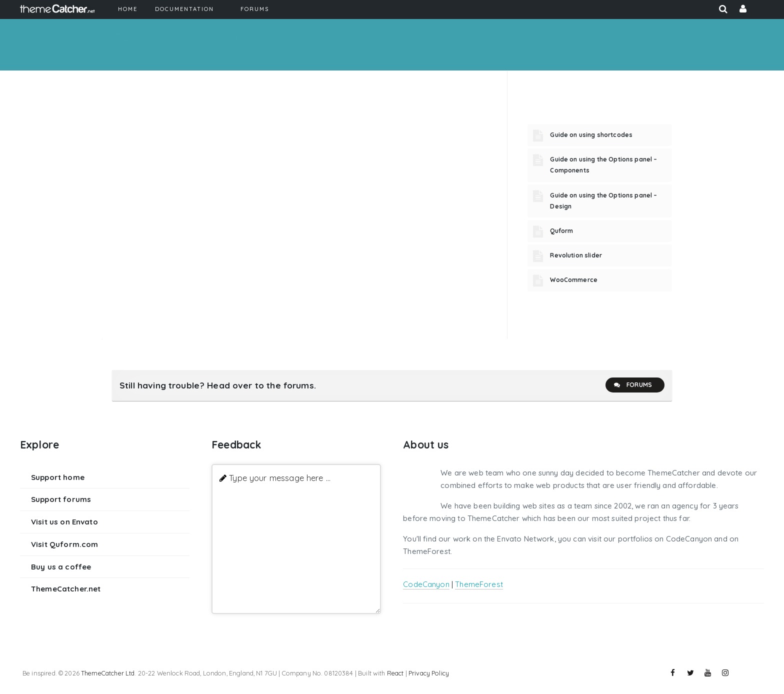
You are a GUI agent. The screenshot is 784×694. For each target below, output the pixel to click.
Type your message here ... (280, 478)
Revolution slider (576, 255)
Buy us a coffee (61, 567)
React (395, 673)
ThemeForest (479, 584)
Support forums (61, 499)
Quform (561, 231)
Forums (632, 385)
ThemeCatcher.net (66, 589)
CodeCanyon (426, 584)
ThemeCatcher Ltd (108, 673)
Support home (58, 477)
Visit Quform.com (64, 544)
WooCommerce (574, 280)
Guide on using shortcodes (591, 135)
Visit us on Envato (64, 522)
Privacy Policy (429, 673)
